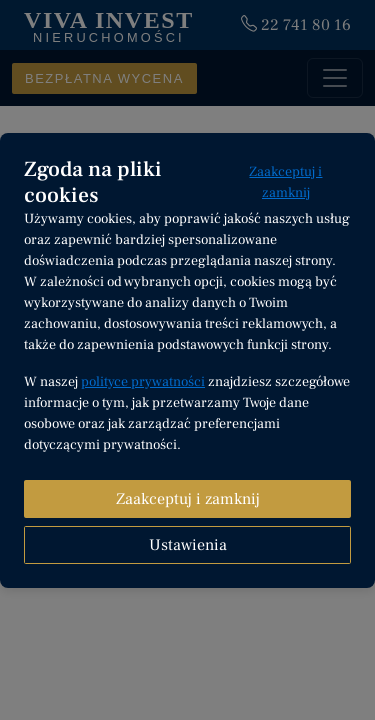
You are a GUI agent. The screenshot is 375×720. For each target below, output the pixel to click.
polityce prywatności (143, 382)
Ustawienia (188, 545)
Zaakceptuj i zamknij (285, 182)
